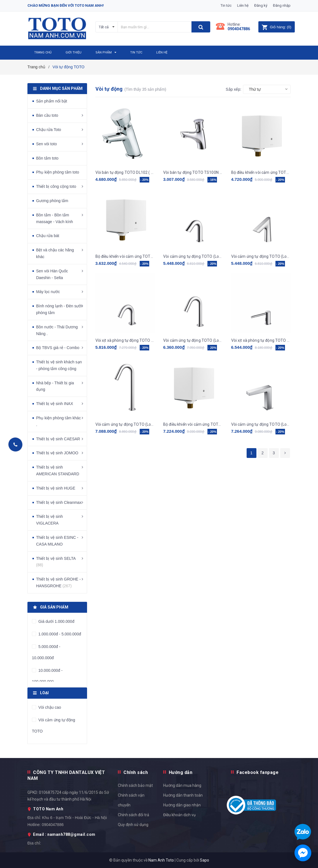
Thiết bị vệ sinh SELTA (56, 562)
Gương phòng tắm (52, 201)
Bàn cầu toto (47, 115)
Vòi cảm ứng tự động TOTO (53, 726)
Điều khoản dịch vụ (179, 815)
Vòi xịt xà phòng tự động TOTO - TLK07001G (261, 340)
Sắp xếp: (233, 89)
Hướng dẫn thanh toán (183, 795)
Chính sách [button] (136, 772)
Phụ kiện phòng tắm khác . (59, 421)
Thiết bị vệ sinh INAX (55, 404)
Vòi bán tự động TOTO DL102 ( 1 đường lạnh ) (125, 172)
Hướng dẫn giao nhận (182, 805)
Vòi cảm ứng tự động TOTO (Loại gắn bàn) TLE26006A (193, 340)
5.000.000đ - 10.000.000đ (46, 652)
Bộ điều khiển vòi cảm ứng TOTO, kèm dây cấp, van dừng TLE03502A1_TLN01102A (261, 172)
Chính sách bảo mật (135, 785)
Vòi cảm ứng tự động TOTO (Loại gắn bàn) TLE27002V (261, 256)
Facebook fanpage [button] (258, 772)
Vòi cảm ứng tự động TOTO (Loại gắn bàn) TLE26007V (125, 424)
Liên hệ (243, 5)
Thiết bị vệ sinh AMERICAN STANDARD (58, 471)
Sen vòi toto (46, 144)
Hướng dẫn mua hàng (182, 785)
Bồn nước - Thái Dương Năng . (57, 330)
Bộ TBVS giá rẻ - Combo (58, 348)
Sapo (204, 860)
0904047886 (239, 29)
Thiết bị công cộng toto (56, 186)
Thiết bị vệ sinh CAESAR (58, 439)
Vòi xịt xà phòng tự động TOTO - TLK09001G (125, 340)
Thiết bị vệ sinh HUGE (56, 488)
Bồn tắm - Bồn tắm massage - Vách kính (55, 218)
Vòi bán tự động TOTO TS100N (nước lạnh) (193, 172)
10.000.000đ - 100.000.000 (47, 676)
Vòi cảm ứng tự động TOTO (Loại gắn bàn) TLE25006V (261, 424)
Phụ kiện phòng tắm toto (58, 172)
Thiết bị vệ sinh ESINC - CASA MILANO (57, 541)
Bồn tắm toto (47, 158)
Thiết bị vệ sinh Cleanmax (59, 502)
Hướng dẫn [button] (181, 772)
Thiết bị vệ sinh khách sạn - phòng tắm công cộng (59, 365)
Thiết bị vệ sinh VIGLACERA (49, 520)
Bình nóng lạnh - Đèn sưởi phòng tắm (59, 309)
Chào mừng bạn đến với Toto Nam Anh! (66, 5)
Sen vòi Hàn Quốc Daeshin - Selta (52, 274)
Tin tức (226, 5)
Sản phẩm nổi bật (52, 101)
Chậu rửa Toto (49, 130)
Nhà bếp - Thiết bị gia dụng (55, 386)
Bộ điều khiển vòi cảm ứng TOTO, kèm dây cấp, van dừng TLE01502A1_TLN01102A (125, 256)
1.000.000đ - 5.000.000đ (59, 634)
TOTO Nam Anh (48, 809)
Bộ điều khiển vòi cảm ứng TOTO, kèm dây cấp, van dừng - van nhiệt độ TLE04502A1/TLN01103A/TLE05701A (193, 424)
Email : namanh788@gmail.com (64, 834)
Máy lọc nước (48, 292)
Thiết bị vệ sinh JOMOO (57, 453)
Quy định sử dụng (133, 825)
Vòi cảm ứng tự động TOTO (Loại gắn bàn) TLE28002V (193, 256)
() (276, 27)
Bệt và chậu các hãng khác (55, 253)
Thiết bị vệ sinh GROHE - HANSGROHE (58, 582)
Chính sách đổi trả (134, 815)
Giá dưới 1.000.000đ (56, 621)
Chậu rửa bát (48, 236)
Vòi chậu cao (49, 707)
